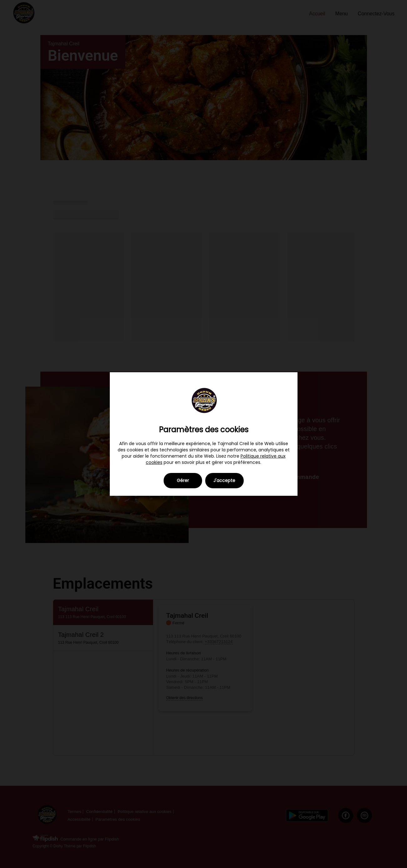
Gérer (183, 480)
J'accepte (224, 480)
